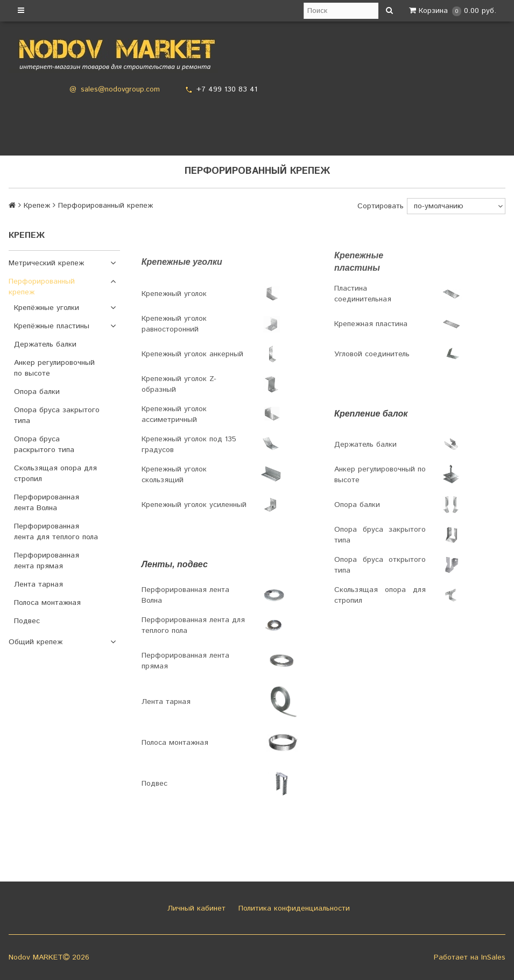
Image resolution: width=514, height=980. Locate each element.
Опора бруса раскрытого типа (44, 445)
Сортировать (381, 206)
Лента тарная (38, 584)
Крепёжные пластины (52, 326)
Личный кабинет (195, 908)
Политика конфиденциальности (293, 908)
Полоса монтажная (47, 603)
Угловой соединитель (372, 354)
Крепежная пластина (371, 324)
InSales (493, 957)
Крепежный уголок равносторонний (174, 324)
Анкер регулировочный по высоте (54, 368)
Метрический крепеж (46, 263)
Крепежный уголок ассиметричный (174, 414)
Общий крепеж (36, 642)
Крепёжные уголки (47, 308)
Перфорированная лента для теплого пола (56, 532)
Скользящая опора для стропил (55, 474)
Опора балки (37, 392)
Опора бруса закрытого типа (57, 415)
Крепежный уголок (174, 294)
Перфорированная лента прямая (47, 561)
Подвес (27, 621)
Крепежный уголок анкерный (192, 354)
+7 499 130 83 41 (227, 89)
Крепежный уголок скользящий (174, 475)
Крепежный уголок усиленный (194, 505)
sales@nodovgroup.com (120, 90)
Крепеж (37, 206)
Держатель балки (45, 344)
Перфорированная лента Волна (47, 503)
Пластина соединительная (363, 294)
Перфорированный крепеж (42, 287)
